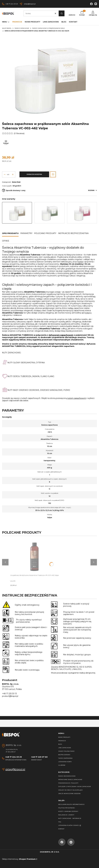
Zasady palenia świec (66, 751)
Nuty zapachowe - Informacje (70, 818)
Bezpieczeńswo (64, 755)
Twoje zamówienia (65, 758)
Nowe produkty (64, 737)
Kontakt (61, 829)
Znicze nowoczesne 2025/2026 (69, 794)
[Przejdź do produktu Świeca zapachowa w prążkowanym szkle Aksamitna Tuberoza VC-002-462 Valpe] (17, 213)
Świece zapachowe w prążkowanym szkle (48, 28)
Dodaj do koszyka (34, 174)
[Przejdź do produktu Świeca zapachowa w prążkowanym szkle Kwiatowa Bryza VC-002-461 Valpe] (49, 213)
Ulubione (62, 765)
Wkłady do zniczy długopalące (70, 790)
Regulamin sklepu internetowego (71, 804)
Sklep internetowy (19, 859)
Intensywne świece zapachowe (70, 780)
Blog (60, 744)
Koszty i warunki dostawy (68, 811)
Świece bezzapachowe (67, 776)
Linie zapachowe (65, 748)
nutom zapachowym (77, 398)
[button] (62, 13)
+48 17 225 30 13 (9, 694)
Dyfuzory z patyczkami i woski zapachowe (75, 787)
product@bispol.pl (10, 696)
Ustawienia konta (65, 762)
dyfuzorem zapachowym (61, 335)
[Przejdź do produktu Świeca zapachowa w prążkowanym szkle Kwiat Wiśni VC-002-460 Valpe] (82, 213)
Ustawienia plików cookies (69, 825)
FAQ (60, 822)
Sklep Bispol (7, 28)
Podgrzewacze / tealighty (68, 783)
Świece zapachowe (22, 28)
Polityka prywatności (67, 808)
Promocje (62, 741)
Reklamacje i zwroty (66, 815)
